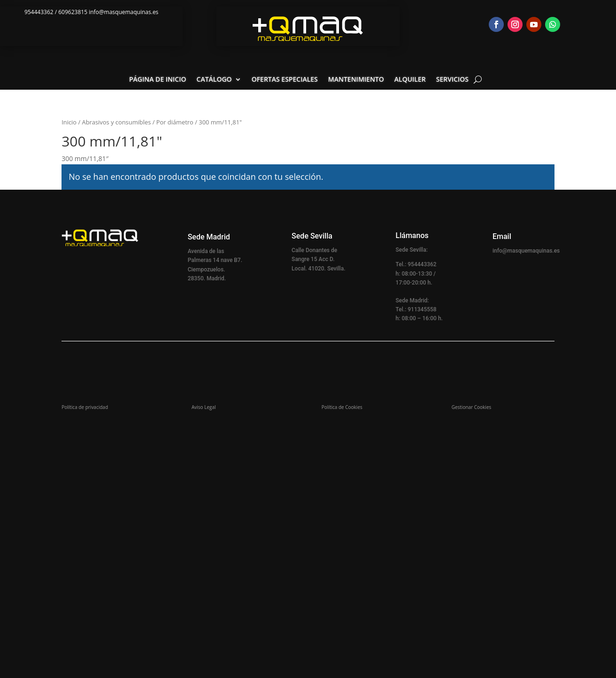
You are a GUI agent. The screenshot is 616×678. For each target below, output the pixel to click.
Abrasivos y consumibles (117, 122)
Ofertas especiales (285, 80)
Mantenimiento (356, 80)
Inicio (69, 122)
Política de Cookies (342, 407)
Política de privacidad (85, 407)
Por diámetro (175, 122)
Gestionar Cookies (472, 407)
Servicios (452, 80)
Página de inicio (158, 80)
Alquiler (410, 80)
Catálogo (214, 80)
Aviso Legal (204, 407)
